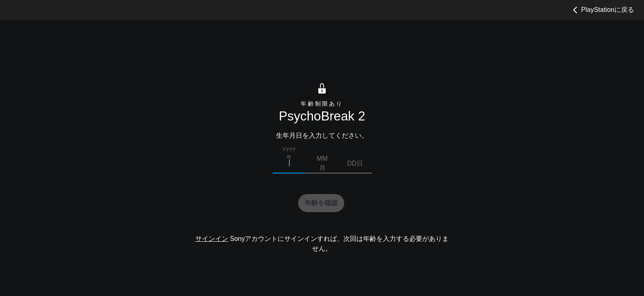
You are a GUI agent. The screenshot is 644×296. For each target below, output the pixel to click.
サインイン (212, 239)
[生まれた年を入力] (289, 164)
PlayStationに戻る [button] (602, 10)
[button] (321, 203)
